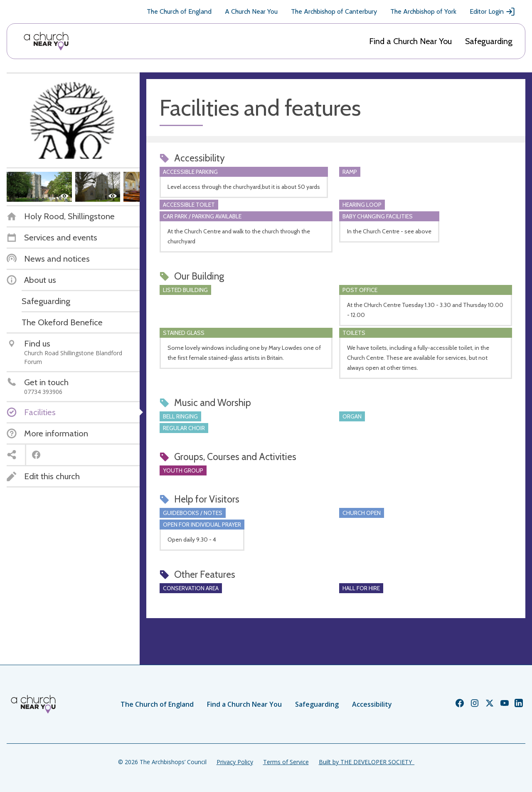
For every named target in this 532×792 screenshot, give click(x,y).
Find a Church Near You (410, 41)
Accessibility (372, 704)
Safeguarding (489, 41)
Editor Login (493, 12)
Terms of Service (286, 762)
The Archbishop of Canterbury (334, 11)
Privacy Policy (235, 762)
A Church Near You (251, 11)
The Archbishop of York (423, 11)
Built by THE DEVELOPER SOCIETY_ (367, 762)
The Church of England (179, 11)
